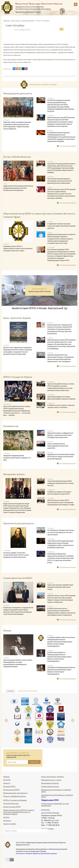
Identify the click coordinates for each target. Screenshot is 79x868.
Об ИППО (7, 780)
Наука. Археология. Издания (52, 777)
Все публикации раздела (68, 146)
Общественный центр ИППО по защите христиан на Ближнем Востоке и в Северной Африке (19, 812)
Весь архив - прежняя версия (23, 21)
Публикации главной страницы (43, 85)
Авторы (6, 817)
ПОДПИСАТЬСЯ (34, 762)
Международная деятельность (15, 793)
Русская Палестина (11, 803)
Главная (7, 21)
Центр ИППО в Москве (50, 813)
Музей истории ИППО (12, 807)
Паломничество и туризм (51, 780)
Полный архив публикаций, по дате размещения (55, 804)
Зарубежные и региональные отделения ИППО (57, 796)
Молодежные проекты (50, 783)
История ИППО (9, 786)
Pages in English (10, 824)
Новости (7, 783)
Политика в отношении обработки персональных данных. (37, 853)
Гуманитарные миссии (50, 786)
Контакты (7, 820)
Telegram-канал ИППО (50, 800)
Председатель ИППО (11, 790)
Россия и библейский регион (15, 796)
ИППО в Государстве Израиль (15, 800)
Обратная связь (47, 828)
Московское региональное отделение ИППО (56, 791)
